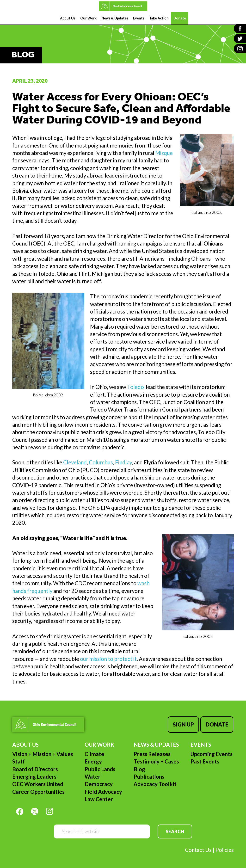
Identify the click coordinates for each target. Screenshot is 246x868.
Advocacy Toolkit (155, 783)
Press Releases (152, 753)
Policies (225, 849)
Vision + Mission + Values (43, 753)
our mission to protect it (108, 659)
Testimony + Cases (156, 760)
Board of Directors (35, 768)
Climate (94, 753)
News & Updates (156, 743)
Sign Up (184, 724)
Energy (93, 760)
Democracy (99, 783)
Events (201, 743)
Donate (217, 724)
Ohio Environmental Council (123, 6)
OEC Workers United (38, 783)
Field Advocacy (103, 791)
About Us (25, 743)
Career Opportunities (38, 791)
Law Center (99, 798)
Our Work (99, 743)
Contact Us (198, 849)
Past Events (205, 760)
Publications (149, 776)
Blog (139, 768)
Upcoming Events (212, 753)
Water (92, 776)
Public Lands (100, 768)
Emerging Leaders (34, 776)
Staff (18, 760)
